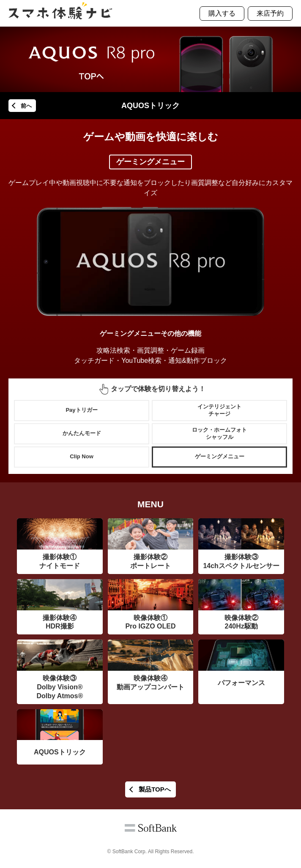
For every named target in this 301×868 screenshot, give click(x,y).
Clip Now (82, 456)
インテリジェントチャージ (219, 410)
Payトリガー (81, 410)
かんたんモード (82, 433)
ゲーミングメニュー (220, 456)
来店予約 (270, 13)
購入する (222, 13)
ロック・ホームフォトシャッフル (219, 433)
